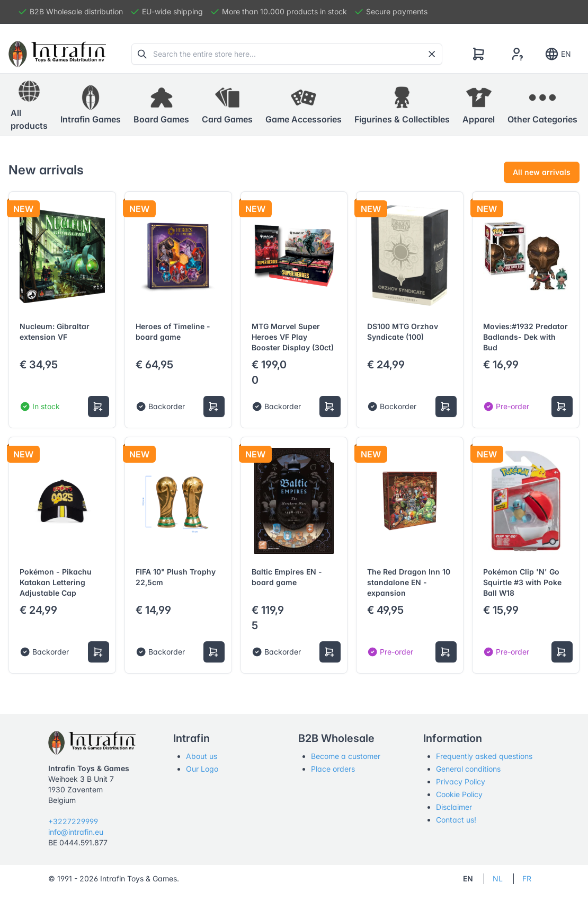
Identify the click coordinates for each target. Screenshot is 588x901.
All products (29, 104)
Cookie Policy (459, 794)
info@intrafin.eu (76, 832)
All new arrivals (542, 172)
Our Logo (202, 769)
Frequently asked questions (484, 756)
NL (498, 878)
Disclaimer (454, 807)
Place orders (333, 769)
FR (527, 878)
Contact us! (456, 820)
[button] (91, 105)
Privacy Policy (461, 781)
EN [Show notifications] (558, 54)
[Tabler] (57, 54)
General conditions (468, 769)
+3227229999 (73, 821)
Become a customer (346, 756)
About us (202, 756)
